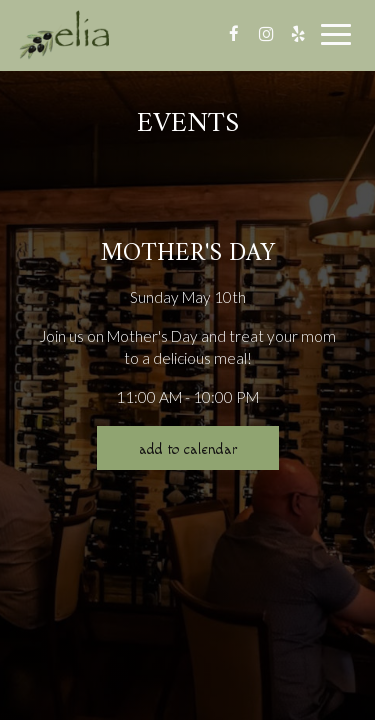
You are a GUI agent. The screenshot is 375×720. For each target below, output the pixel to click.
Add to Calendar (188, 449)
